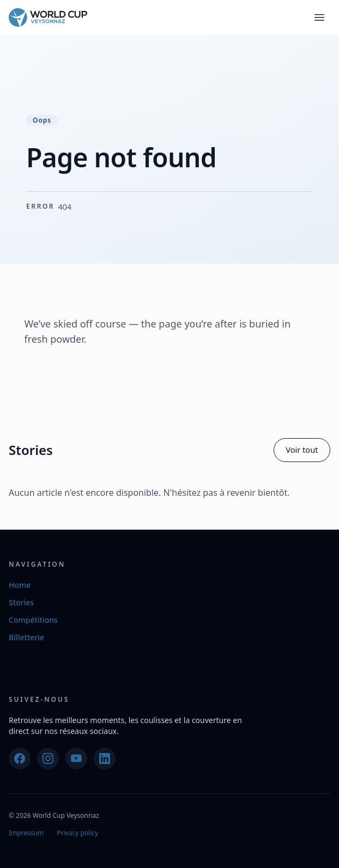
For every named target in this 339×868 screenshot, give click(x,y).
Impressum (26, 833)
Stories (21, 602)
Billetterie (26, 637)
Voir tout (302, 450)
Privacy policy (77, 833)
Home (20, 585)
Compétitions (33, 620)
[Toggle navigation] (319, 17)
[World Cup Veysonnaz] (48, 17)
